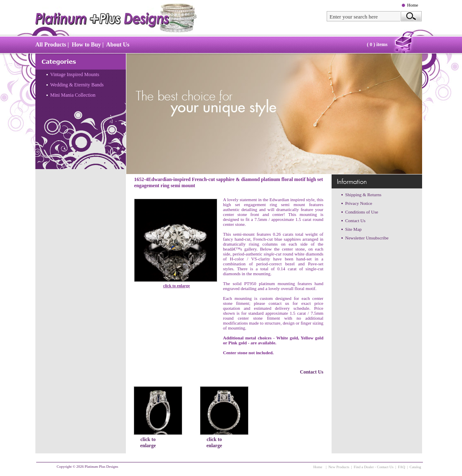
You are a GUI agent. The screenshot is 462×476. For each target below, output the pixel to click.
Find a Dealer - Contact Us (374, 467)
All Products (51, 45)
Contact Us (312, 372)
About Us (118, 45)
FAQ (401, 467)
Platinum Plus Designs (102, 467)
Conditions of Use (362, 212)
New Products (339, 467)
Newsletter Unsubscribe (367, 238)
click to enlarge (177, 286)
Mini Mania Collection (73, 95)
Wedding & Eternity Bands (77, 85)
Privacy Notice (359, 203)
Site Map (353, 229)
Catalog (416, 467)
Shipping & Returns (363, 195)
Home (413, 5)
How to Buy (86, 45)
